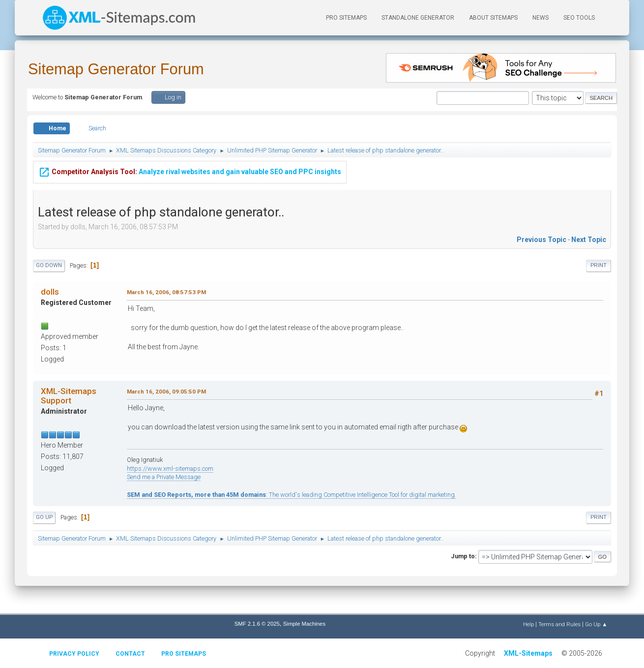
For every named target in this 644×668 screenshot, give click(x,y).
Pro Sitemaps (184, 654)
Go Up (44, 517)
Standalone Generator (418, 18)
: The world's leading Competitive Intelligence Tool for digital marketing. (292, 495)
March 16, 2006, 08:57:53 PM (166, 292)
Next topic (589, 240)
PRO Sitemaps (346, 18)
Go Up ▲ (596, 624)
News (541, 18)
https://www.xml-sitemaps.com (170, 469)
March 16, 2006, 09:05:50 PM (166, 392)
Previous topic (542, 240)
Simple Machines (304, 624)
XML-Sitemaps (528, 653)
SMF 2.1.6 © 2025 (257, 624)
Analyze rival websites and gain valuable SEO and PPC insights (190, 170)
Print (599, 265)
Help (528, 624)
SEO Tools (579, 18)
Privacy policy (74, 654)
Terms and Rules (559, 624)
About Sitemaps (493, 18)
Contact (130, 654)
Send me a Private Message (164, 477)
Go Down (49, 265)
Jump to (463, 556)
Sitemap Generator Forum (116, 69)
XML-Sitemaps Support (69, 395)
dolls (50, 292)
